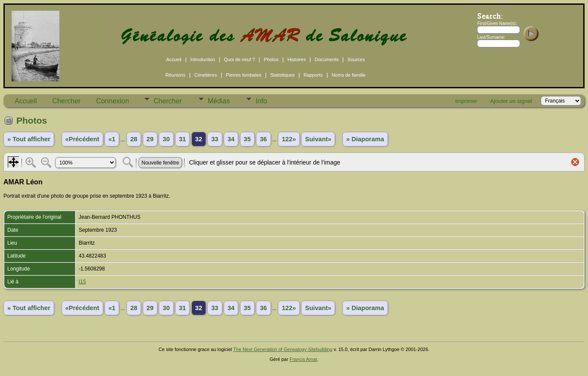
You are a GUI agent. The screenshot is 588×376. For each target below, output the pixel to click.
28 (134, 139)
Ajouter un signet (511, 101)
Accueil (174, 59)
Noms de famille (349, 75)
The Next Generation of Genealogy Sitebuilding (283, 349)
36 (263, 139)
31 (182, 139)
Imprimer (466, 101)
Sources (356, 59)
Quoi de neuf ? (240, 59)
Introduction (202, 59)
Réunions (175, 75)
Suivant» (318, 139)
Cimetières (206, 75)
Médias (219, 101)
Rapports (313, 75)
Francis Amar (303, 359)
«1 (112, 139)
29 (150, 139)
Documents (327, 59)
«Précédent (82, 139)
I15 (82, 282)
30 (166, 139)
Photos (271, 59)
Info (261, 101)
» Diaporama (365, 139)
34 (231, 139)
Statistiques (282, 75)
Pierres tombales (244, 75)
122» (289, 139)
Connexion (112, 101)
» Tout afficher (29, 139)
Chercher (67, 101)
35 (247, 139)
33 (215, 139)
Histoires (297, 59)
